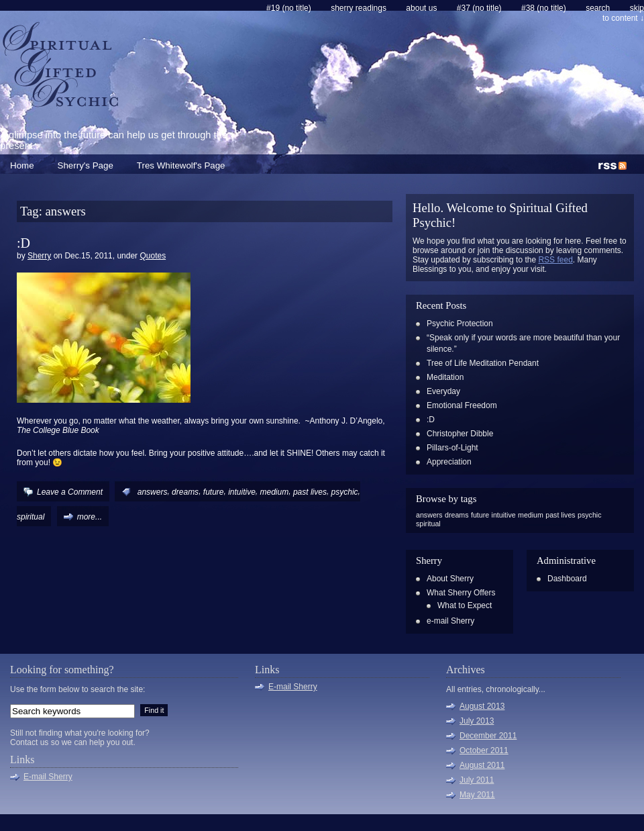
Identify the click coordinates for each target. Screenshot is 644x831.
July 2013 (477, 721)
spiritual (31, 517)
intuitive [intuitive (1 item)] (504, 515)
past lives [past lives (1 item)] (560, 515)
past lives (310, 492)
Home (22, 165)
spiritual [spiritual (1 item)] (428, 524)
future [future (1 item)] (480, 515)
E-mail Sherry (48, 777)
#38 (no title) (544, 8)
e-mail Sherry (450, 621)
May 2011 (477, 795)
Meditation (445, 377)
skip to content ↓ (623, 13)
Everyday (443, 391)
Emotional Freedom (462, 405)
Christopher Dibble (460, 434)
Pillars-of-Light (452, 448)
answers (153, 492)
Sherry (39, 256)
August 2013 (482, 706)
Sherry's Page (86, 165)
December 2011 (488, 736)
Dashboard (567, 579)
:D (23, 243)
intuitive (242, 492)
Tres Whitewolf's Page (181, 165)
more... (90, 517)
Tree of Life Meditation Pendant (483, 363)
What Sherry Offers (461, 593)
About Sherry (450, 579)
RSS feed (555, 260)
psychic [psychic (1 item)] (590, 515)
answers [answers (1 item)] (429, 515)
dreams (185, 492)
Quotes (153, 256)
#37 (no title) (479, 8)
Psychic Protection (460, 324)
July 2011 (477, 780)
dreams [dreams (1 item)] (457, 515)
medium (275, 492)
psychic (345, 492)
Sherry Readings (359, 8)
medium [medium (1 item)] (531, 515)
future (214, 492)
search (598, 8)
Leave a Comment (70, 492)
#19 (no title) (289, 8)
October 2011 (484, 750)
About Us (421, 8)
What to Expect (465, 605)
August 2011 (482, 765)
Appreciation (449, 462)
